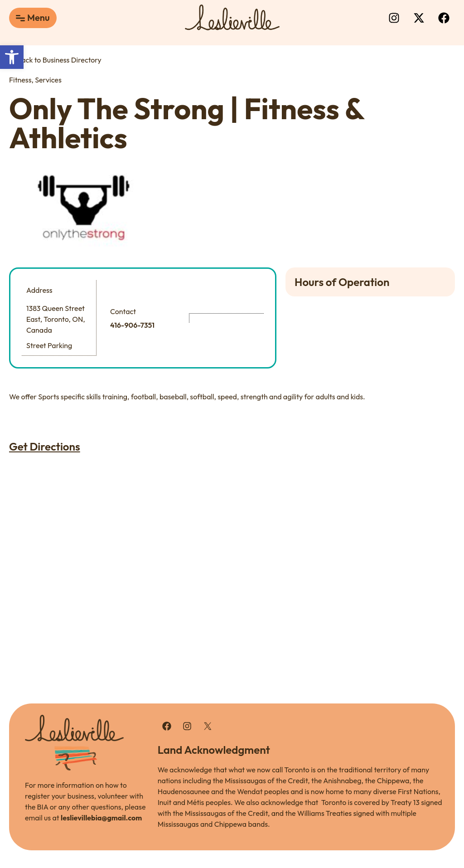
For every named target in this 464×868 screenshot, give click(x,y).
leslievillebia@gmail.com (101, 817)
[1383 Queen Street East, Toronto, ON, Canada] (232, 551)
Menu (39, 17)
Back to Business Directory (55, 60)
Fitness (20, 80)
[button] (12, 57)
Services (48, 80)
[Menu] (20, 18)
